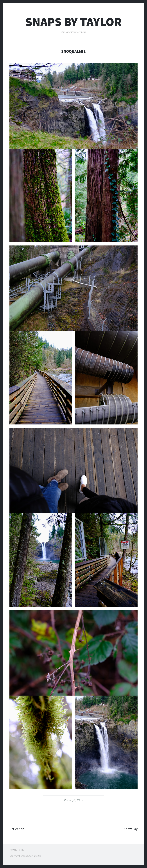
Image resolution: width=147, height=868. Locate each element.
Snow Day (131, 829)
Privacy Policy (17, 850)
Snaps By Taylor (74, 22)
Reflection (17, 829)
